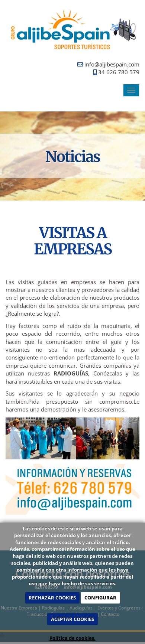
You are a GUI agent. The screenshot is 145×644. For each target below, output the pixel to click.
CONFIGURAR (100, 598)
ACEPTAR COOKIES (72, 619)
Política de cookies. (72, 638)
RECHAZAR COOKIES (52, 598)
